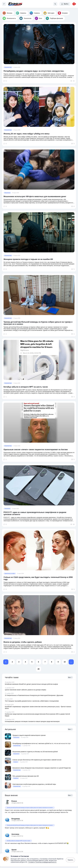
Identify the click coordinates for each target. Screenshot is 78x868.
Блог (38, 18)
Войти (65, 4)
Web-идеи (49, 13)
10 (65, 662)
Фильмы (7, 13)
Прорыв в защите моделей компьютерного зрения (29, 735)
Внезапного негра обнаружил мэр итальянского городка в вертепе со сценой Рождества (42, 768)
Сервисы (35, 13)
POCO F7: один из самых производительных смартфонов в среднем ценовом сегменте (35, 513)
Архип (14, 850)
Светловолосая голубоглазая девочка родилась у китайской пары (34, 784)
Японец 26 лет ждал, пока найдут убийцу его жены (27, 134)
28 (38, 669)
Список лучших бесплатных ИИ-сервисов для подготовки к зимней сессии (37, 760)
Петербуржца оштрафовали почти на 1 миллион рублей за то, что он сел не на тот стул (41, 743)
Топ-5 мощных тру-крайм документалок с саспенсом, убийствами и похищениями (32, 701)
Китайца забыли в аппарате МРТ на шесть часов (26, 387)
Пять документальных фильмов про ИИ (26, 776)
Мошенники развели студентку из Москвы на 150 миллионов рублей (35, 752)
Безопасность (9, 18)
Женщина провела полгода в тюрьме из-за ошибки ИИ (28, 259)
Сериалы (21, 13)
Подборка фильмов (54, 18)
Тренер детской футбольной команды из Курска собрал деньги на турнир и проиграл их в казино (38, 323)
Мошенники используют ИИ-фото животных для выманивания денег (35, 196)
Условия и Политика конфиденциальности (42, 862)
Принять (70, 860)
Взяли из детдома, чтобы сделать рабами (23, 642)
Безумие (63, 13)
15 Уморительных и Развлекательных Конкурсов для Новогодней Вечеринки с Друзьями (34, 695)
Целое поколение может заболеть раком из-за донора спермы (25, 690)
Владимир (16, 819)
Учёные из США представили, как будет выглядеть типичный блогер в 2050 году (38, 578)
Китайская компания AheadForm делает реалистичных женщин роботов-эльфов (31, 684)
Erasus (14, 801)
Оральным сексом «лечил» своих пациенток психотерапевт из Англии (36, 450)
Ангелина (15, 834)
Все (70, 677)
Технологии (25, 18)
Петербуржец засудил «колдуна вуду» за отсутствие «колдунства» (34, 71)
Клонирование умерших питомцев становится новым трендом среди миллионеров (32, 721)
